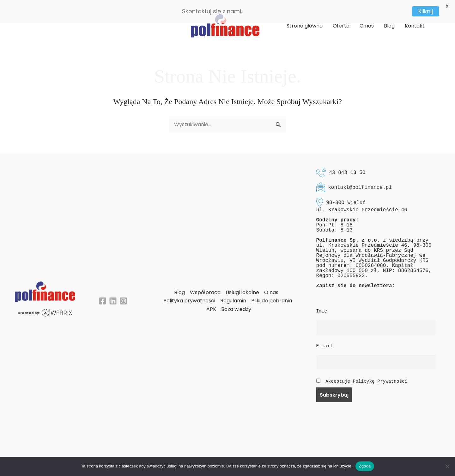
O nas (271, 286)
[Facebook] (103, 295)
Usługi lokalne (242, 286)
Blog (179, 286)
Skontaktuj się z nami (212, 11)
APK (211, 303)
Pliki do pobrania (272, 294)
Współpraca (205, 286)
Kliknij (426, 11)
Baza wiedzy (236, 303)
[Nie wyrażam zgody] (447, 466)
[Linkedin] (113, 295)
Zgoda (365, 466)
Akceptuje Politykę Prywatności (366, 375)
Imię (322, 305)
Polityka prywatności (189, 294)
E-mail (325, 340)
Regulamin (233, 294)
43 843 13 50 (347, 166)
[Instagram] (123, 295)
